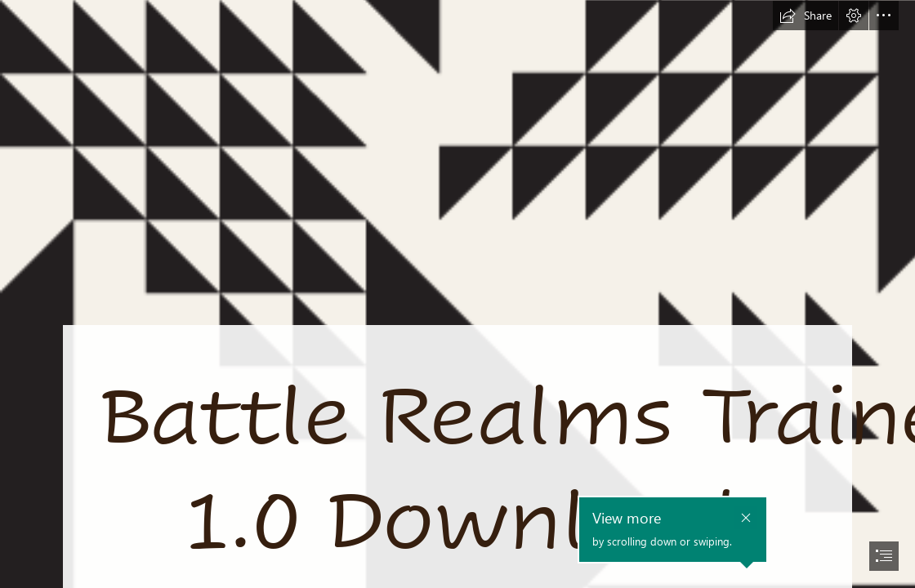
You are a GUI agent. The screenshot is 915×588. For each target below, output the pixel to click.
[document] (457, 294)
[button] (806, 16)
